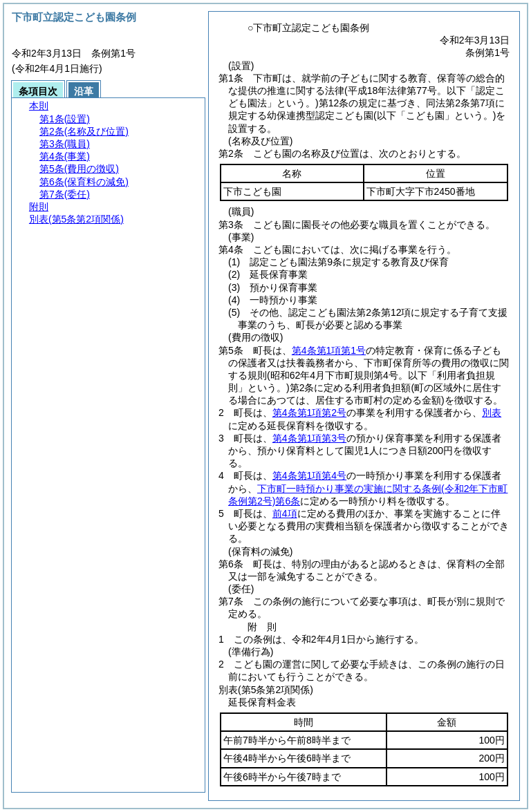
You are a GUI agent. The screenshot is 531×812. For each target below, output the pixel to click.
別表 (492, 413)
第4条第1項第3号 (309, 438)
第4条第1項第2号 (309, 413)
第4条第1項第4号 (309, 475)
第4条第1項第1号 (329, 350)
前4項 (285, 513)
